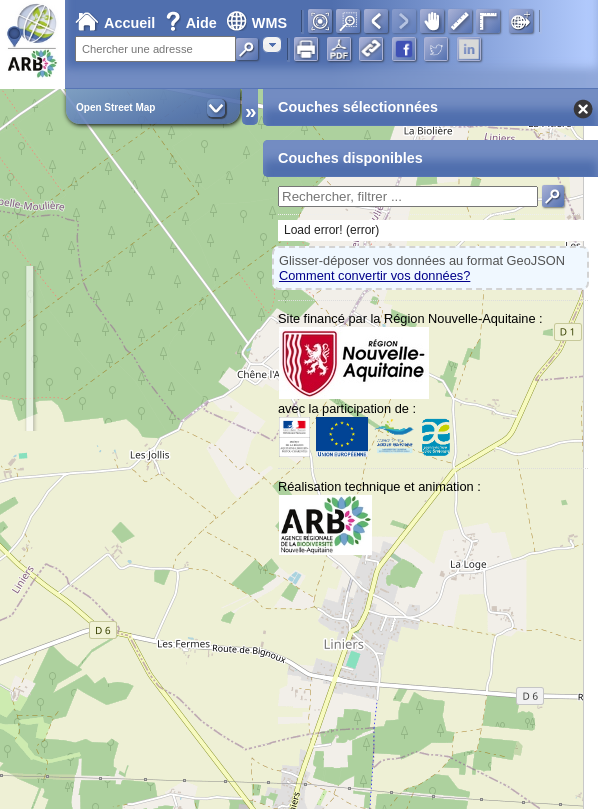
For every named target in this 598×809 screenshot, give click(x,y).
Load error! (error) (331, 230)
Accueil (115, 23)
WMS (256, 23)
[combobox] (272, 44)
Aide (193, 23)
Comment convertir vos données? (374, 275)
